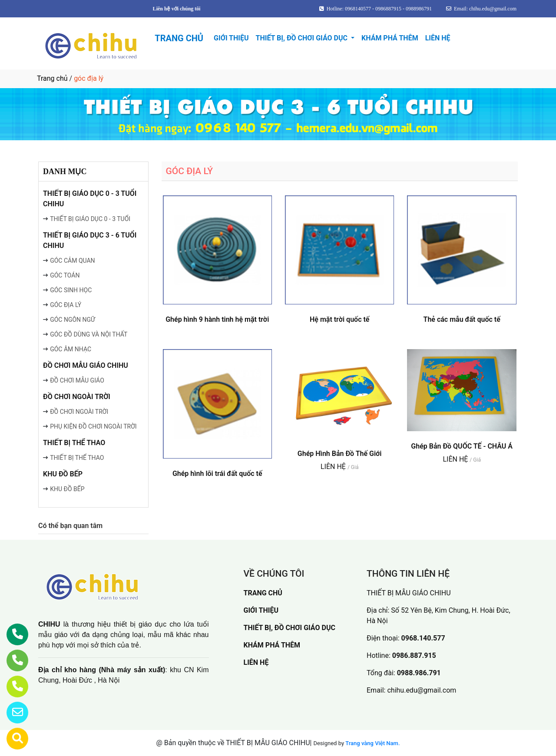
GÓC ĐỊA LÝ (66, 305)
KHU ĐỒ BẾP (63, 474)
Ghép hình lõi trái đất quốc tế (217, 474)
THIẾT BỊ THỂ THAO (74, 443)
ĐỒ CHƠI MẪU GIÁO (77, 380)
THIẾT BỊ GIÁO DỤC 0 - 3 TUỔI (90, 219)
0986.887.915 (414, 655)
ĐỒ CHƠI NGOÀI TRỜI (77, 397)
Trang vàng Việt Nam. (372, 743)
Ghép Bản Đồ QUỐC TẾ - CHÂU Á (462, 446)
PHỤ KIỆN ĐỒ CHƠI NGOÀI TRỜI (93, 426)
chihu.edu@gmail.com (422, 690)
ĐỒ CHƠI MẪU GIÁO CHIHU (86, 365)
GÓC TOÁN (65, 275)
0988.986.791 (419, 673)
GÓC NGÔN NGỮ (73, 320)
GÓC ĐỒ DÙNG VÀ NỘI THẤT (89, 334)
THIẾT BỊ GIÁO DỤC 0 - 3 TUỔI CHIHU (90, 199)
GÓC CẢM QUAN (72, 261)
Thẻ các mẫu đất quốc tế (462, 319)
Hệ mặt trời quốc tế (339, 319)
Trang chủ (52, 78)
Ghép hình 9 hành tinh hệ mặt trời (217, 319)
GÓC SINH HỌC (71, 290)
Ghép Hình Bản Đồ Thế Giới (340, 454)
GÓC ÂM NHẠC (71, 349)
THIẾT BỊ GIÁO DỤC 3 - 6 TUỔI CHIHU (90, 240)
